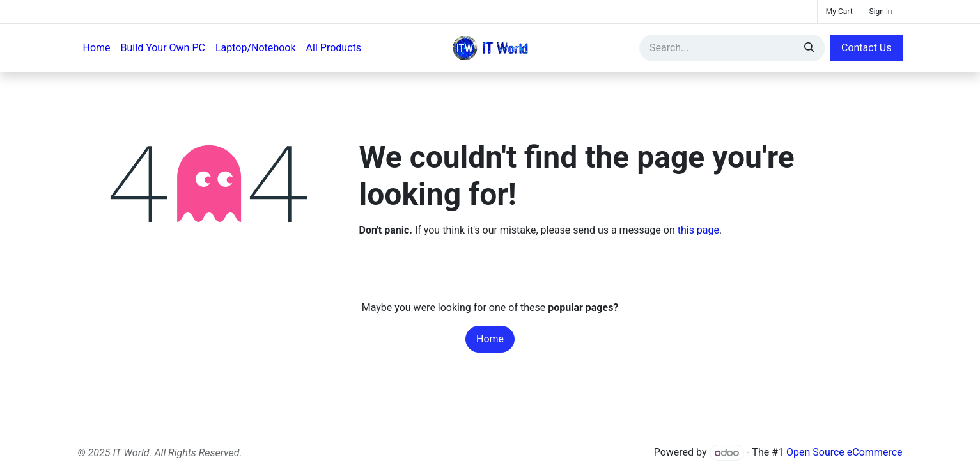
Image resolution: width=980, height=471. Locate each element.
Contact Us (867, 48)
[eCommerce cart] (838, 12)
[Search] (809, 48)
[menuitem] (97, 48)
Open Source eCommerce (844, 453)
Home (490, 339)
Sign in (881, 12)
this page (698, 230)
